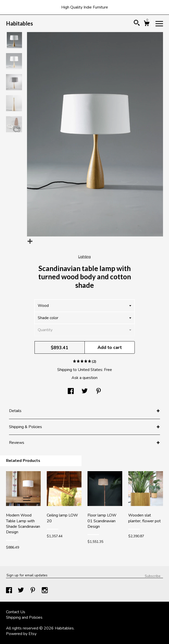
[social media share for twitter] (85, 392)
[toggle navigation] (159, 23)
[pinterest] (33, 591)
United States (90, 370)
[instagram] (45, 591)
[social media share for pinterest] (98, 392)
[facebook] (9, 591)
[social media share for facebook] (71, 392)
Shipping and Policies (24, 617)
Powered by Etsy (21, 634)
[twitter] (21, 591)
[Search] (137, 24)
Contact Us (16, 612)
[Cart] (146, 24)
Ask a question (84, 378)
